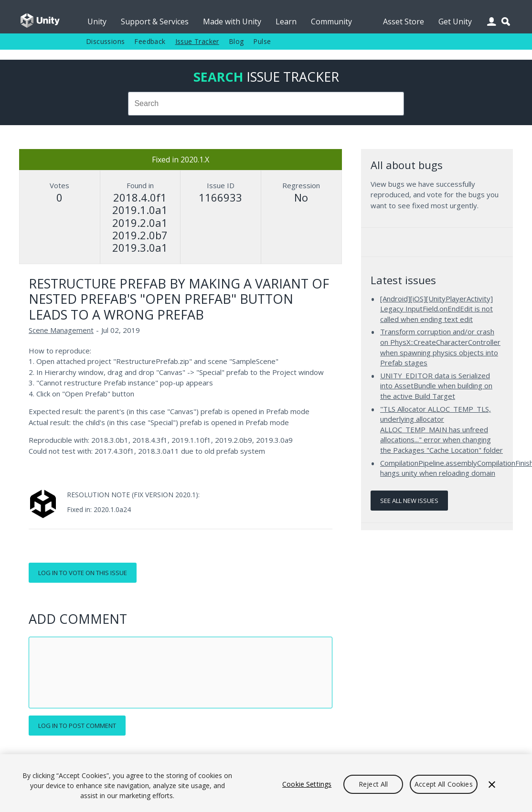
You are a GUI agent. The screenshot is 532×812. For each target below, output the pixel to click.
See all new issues (409, 501)
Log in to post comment (77, 726)
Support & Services (155, 21)
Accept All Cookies (444, 784)
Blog (236, 41)
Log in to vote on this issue (83, 573)
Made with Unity (232, 21)
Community (331, 21)
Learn (286, 21)
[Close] (492, 784)
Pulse (262, 41)
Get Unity (455, 21)
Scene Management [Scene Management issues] (61, 330)
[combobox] (266, 104)
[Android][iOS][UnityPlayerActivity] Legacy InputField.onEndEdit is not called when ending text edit (436, 309)
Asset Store (404, 21)
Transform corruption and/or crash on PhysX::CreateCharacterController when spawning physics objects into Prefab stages (440, 347)
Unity (97, 21)
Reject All (373, 784)
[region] (266, 783)
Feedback (150, 41)
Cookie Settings (307, 784)
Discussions (105, 41)
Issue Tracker (197, 41)
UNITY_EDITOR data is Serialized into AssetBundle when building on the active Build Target (436, 386)
